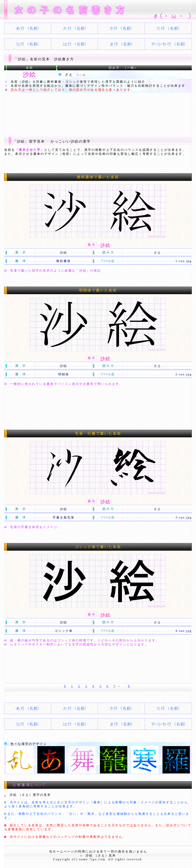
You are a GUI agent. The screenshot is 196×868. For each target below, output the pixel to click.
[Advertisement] (74, 112)
